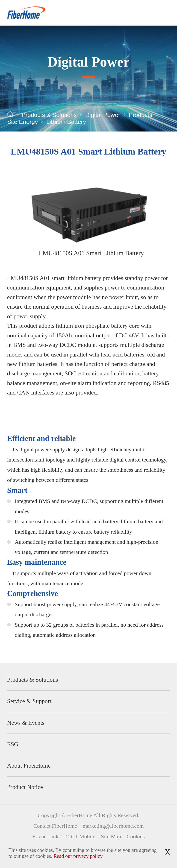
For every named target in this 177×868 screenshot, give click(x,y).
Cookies (136, 836)
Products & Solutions (49, 115)
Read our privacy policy (78, 856)
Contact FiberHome (55, 826)
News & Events (26, 723)
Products (141, 115)
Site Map (111, 836)
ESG (13, 744)
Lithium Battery (66, 122)
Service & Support (29, 701)
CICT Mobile (80, 836)
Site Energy (22, 122)
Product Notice (25, 787)
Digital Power (103, 115)
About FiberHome (29, 766)
